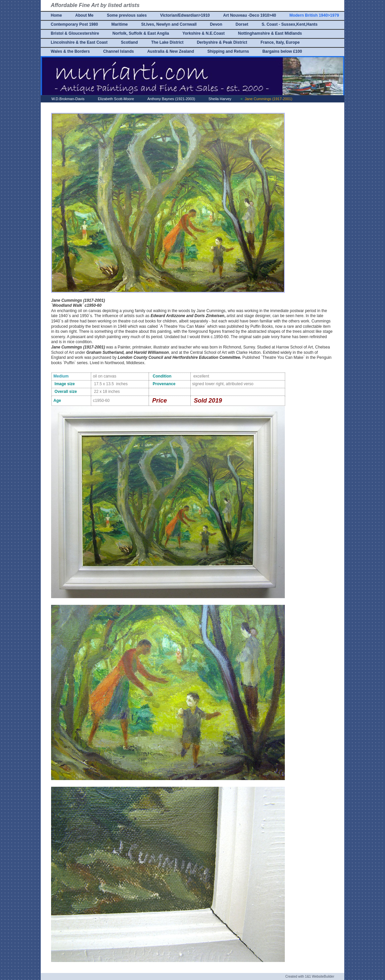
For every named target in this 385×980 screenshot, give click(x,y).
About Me (84, 15)
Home (56, 15)
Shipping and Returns (228, 51)
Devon (216, 24)
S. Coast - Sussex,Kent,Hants (290, 24)
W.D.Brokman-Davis (68, 99)
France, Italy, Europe (280, 42)
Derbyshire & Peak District (222, 42)
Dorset (242, 24)
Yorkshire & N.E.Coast (203, 33)
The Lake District (167, 42)
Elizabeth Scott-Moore (116, 99)
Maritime (119, 24)
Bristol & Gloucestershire (75, 33)
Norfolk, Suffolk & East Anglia (141, 33)
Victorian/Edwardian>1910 (185, 15)
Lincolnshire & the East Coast (79, 42)
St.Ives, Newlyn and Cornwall (169, 24)
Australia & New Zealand (171, 51)
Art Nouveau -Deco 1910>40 (249, 15)
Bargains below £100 (282, 51)
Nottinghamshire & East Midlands (270, 33)
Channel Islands (119, 51)
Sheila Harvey (220, 99)
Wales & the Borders (70, 51)
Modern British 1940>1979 (314, 15)
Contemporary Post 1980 (74, 24)
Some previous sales (127, 15)
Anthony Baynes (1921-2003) (171, 99)
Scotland (129, 42)
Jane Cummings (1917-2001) (268, 99)
